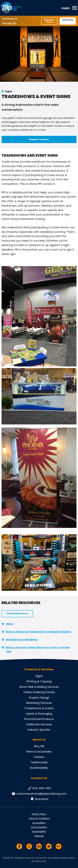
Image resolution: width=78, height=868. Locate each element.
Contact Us (39, 778)
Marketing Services (39, 703)
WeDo (9, 624)
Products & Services (39, 669)
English (66, 8)
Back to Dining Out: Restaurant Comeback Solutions (38, 632)
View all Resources (17, 613)
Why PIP (39, 746)
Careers (39, 757)
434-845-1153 (9, 23)
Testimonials (39, 762)
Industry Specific (39, 730)
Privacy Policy (39, 814)
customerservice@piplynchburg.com (39, 794)
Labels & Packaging (39, 714)
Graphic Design (39, 698)
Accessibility (39, 823)
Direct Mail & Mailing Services (39, 687)
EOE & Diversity (39, 827)
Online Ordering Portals (39, 692)
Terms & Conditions (39, 818)
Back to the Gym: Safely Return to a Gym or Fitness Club (38, 649)
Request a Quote (49, 21)
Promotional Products (39, 719)
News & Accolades (39, 752)
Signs (9, 91)
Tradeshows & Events (39, 708)
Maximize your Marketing (21, 640)
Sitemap (39, 836)
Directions (39, 799)
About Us (39, 740)
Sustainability (39, 768)
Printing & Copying (39, 681)
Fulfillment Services (39, 724)
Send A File (68, 20)
